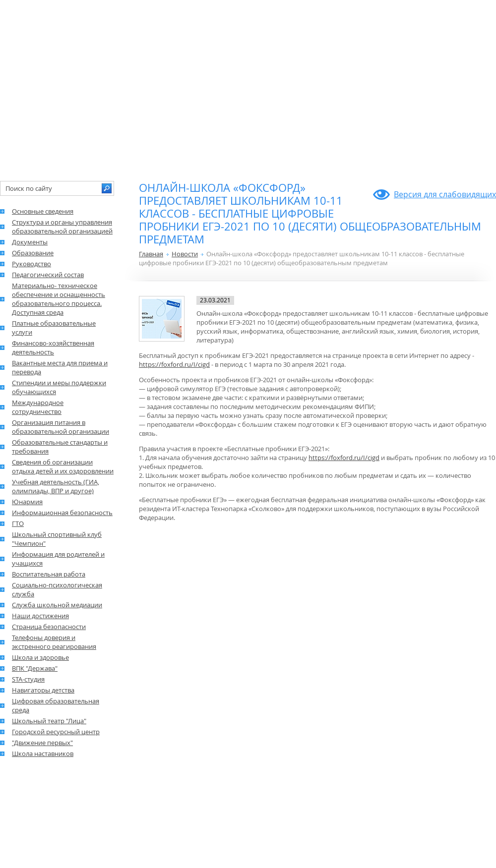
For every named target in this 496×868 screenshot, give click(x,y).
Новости (185, 254)
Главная (151, 254)
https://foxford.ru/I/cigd (174, 364)
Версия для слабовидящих (445, 194)
